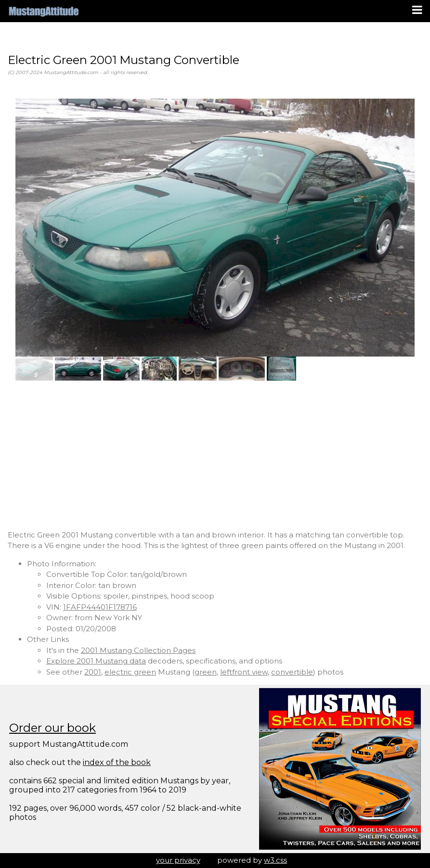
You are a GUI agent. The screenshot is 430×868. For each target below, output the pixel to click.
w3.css (275, 860)
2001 (93, 672)
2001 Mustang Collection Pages (138, 650)
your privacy (178, 860)
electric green (130, 672)
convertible (292, 672)
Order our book (52, 728)
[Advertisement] (215, 455)
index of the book (117, 762)
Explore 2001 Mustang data (96, 661)
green (206, 672)
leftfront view (244, 672)
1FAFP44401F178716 (100, 607)
